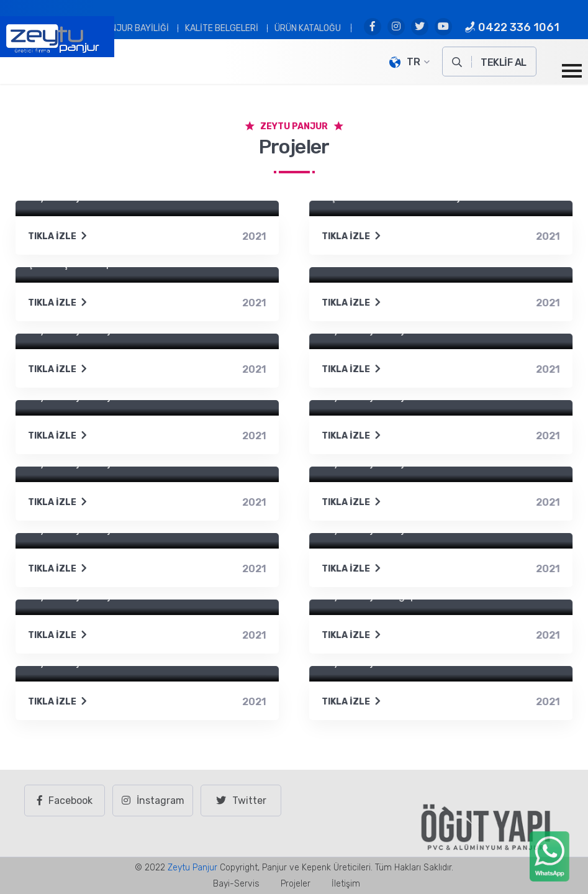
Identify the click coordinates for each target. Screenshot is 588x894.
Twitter (241, 800)
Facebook (65, 800)
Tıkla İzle (58, 236)
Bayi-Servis (236, 884)
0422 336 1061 (512, 27)
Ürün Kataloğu (308, 28)
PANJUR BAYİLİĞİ (134, 28)
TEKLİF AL (504, 62)
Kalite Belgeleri (222, 28)
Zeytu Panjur (192, 868)
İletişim (346, 884)
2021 (254, 236)
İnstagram (153, 800)
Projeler (296, 884)
